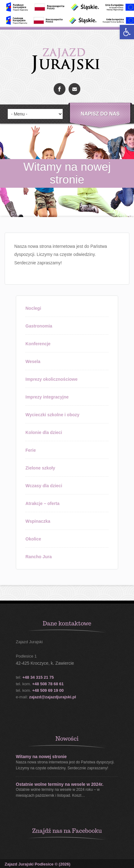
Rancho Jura (39, 557)
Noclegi (33, 308)
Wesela (33, 361)
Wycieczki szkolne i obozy (52, 415)
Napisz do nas (100, 114)
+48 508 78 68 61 (48, 684)
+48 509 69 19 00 (48, 690)
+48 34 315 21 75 (38, 677)
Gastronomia (39, 326)
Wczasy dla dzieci (44, 486)
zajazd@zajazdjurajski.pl (53, 697)
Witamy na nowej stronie (41, 757)
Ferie (31, 450)
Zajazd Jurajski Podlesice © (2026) (38, 864)
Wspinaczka (38, 521)
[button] (127, 32)
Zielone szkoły (40, 468)
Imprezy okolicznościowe (51, 379)
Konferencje (38, 344)
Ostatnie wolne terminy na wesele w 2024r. (60, 784)
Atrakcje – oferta (42, 503)
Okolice (33, 539)
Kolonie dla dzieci (44, 432)
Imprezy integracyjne (47, 397)
